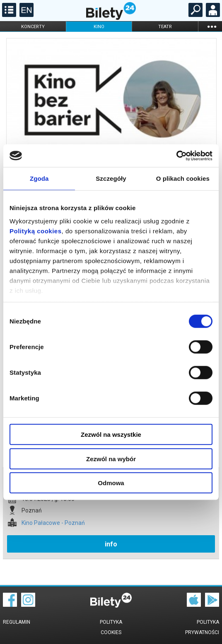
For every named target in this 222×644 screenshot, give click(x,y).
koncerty (33, 27)
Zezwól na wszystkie (111, 435)
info (111, 544)
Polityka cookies (111, 627)
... (212, 26)
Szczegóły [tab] (111, 178)
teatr (165, 27)
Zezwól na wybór (111, 458)
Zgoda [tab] (39, 178)
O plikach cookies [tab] (183, 178)
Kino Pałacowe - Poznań (53, 523)
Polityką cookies (36, 231)
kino (99, 27)
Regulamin (17, 622)
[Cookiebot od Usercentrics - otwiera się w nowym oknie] (176, 156)
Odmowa (111, 483)
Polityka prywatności (202, 627)
